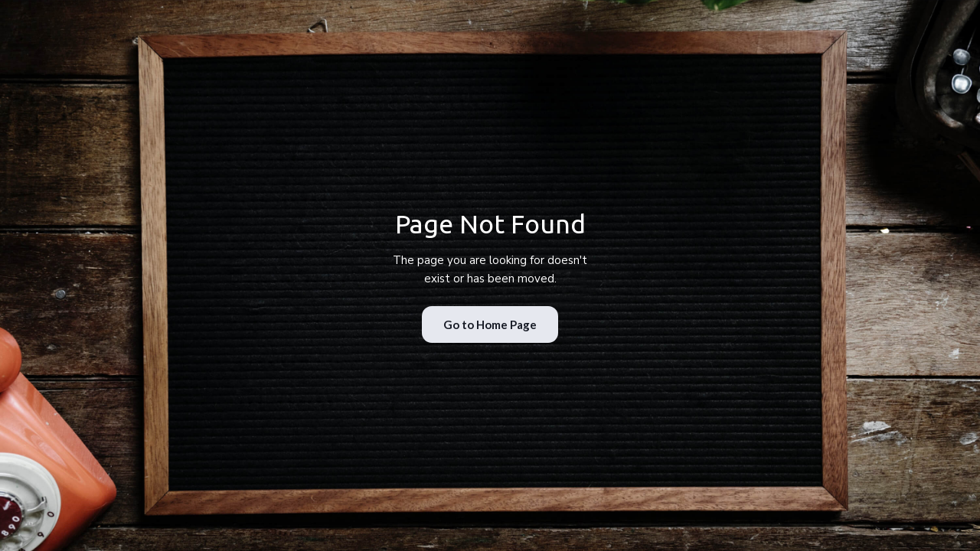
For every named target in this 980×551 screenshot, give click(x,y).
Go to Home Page (490, 324)
